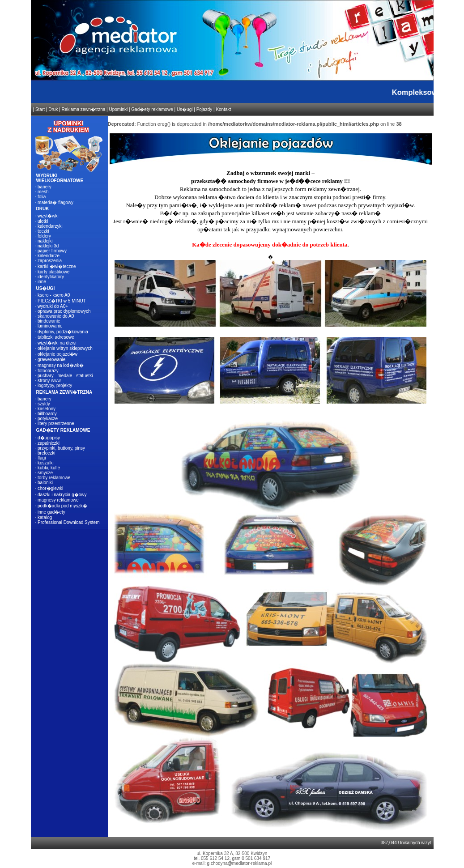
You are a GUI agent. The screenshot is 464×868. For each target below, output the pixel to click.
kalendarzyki (50, 226)
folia (42, 197)
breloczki (46, 453)
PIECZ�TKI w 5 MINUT (62, 301)
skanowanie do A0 (56, 316)
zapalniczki (49, 443)
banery (45, 187)
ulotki (43, 221)
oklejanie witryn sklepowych (65, 348)
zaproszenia (50, 261)
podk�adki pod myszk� (62, 506)
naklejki (45, 241)
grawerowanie (51, 360)
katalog (45, 517)
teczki (43, 231)
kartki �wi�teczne (57, 266)
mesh (43, 192)
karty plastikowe (53, 272)
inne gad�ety (51, 512)
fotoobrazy (48, 371)
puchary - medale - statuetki (65, 376)
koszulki (46, 463)
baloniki (45, 483)
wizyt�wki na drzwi (57, 343)
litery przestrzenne (56, 423)
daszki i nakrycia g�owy (62, 495)
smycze (45, 473)
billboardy (47, 414)
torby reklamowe (54, 478)
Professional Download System (68, 522)
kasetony (47, 409)
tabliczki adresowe (56, 337)
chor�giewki (50, 488)
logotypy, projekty (55, 385)
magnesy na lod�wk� (61, 365)
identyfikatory (51, 277)
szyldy (44, 404)
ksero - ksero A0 (54, 295)
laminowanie (50, 326)
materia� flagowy (55, 202)
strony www (49, 381)
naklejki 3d (48, 246)
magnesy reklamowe (58, 500)
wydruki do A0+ (53, 306)
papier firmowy (52, 251)
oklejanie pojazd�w (57, 354)
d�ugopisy (49, 438)
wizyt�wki (48, 216)
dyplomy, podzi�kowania (63, 332)
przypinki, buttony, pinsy (61, 448)
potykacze (48, 419)
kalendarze (49, 256)
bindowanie (49, 321)
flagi (42, 458)
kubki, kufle (49, 468)
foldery (44, 236)
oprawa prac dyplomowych (64, 311)
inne (42, 282)
